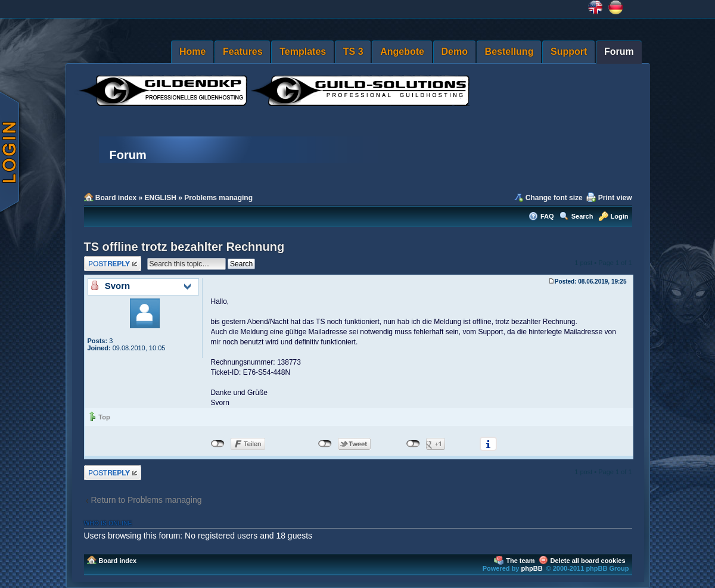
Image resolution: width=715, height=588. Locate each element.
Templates (303, 52)
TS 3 (353, 52)
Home (192, 52)
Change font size (554, 198)
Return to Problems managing (147, 500)
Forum (619, 52)
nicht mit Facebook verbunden (218, 444)
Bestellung (509, 52)
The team (520, 561)
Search (582, 216)
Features (243, 52)
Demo (455, 52)
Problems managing (218, 198)
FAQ (547, 216)
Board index (116, 198)
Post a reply (113, 264)
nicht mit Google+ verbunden (413, 444)
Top (104, 417)
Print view (615, 198)
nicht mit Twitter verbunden (325, 444)
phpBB (532, 568)
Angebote (402, 52)
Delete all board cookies (588, 561)
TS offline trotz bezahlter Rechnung (184, 247)
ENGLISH (161, 198)
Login (620, 216)
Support (569, 52)
